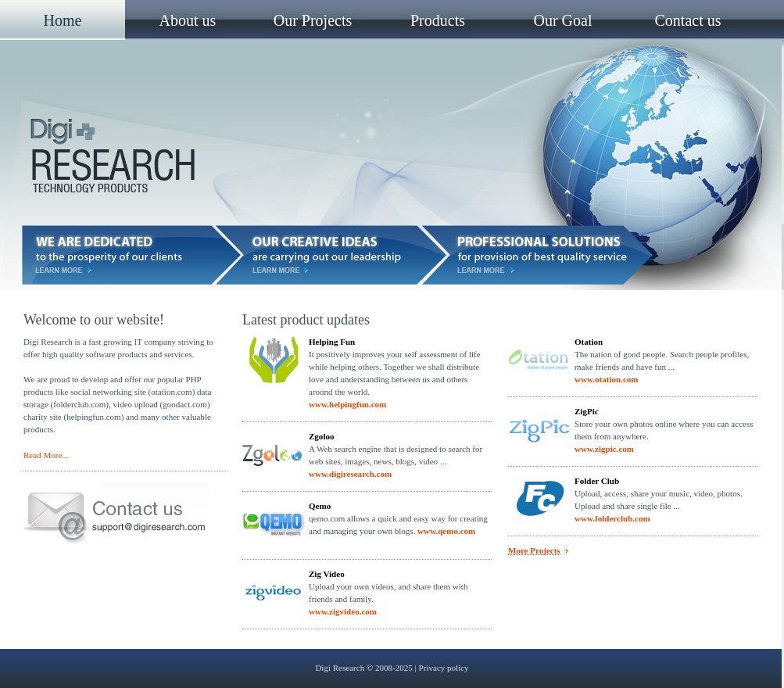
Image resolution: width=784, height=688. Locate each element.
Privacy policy (444, 668)
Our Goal (563, 20)
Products (438, 20)
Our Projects (313, 20)
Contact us (688, 20)
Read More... (46, 455)
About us (188, 20)
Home (63, 20)
